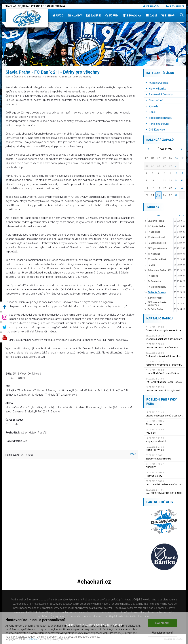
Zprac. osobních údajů (99, 625)
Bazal (151, 112)
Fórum (112, 15)
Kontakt (118, 625)
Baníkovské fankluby (159, 94)
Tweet (132, 454)
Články (75, 15)
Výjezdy (152, 106)
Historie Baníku (156, 89)
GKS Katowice (155, 130)
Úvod (58, 15)
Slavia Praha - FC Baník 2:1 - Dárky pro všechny (67, 77)
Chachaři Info (155, 100)
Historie (80, 625)
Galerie (94, 15)
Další (151, 15)
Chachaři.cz (32, 639)
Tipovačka (132, 15)
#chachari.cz (94, 582)
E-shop (168, 15)
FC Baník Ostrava (32, 77)
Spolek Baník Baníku (159, 118)
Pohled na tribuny (157, 124)
